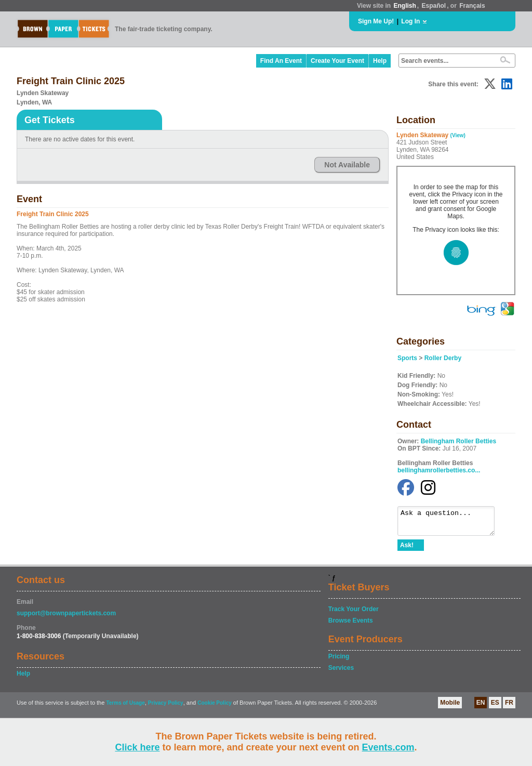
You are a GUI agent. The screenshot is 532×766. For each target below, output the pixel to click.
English (404, 6)
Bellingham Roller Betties (458, 441)
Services (341, 672)
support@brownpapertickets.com (66, 618)
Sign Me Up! (376, 21)
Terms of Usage (125, 708)
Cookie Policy (215, 708)
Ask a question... (451, 523)
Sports (407, 358)
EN (481, 707)
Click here (137, 747)
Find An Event (281, 61)
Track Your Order (354, 614)
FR (509, 707)
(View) (458, 135)
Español (434, 6)
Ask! (407, 550)
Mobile (450, 707)
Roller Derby (443, 358)
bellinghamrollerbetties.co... (439, 470)
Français (472, 6)
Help (380, 61)
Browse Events (351, 625)
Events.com (388, 747)
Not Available (347, 165)
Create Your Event (337, 61)
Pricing (339, 661)
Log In (410, 21)
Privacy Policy (166, 708)
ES (495, 707)
